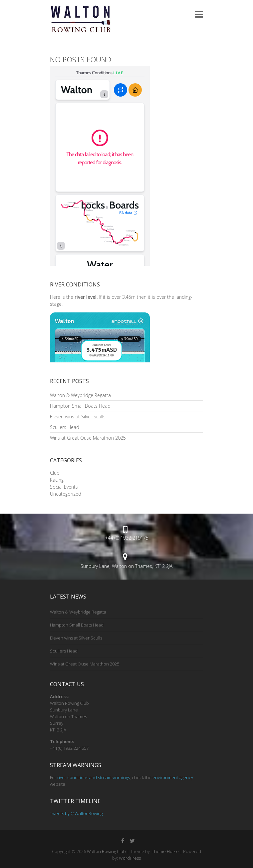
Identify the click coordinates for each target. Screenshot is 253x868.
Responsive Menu (199, 14)
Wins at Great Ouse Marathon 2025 (88, 438)
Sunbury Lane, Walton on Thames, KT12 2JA (126, 566)
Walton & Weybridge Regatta (80, 395)
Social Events (64, 487)
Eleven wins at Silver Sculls (78, 417)
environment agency (173, 777)
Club (55, 473)
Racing (57, 480)
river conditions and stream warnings (94, 777)
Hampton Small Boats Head (80, 406)
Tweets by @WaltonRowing (76, 813)
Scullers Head (65, 427)
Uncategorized (66, 494)
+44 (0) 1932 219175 (127, 538)
